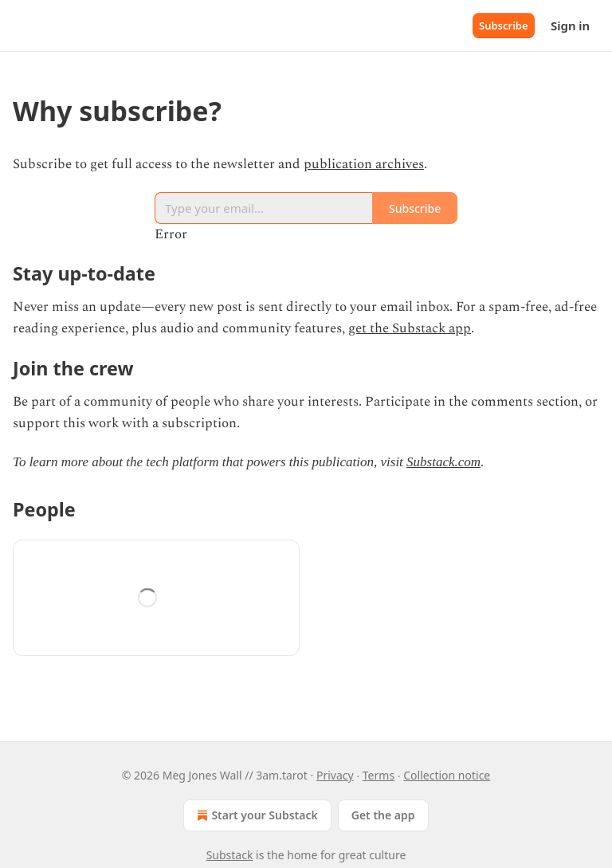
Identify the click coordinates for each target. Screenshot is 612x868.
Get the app (383, 815)
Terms (379, 775)
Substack (230, 855)
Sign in (570, 26)
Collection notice (447, 775)
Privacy (335, 775)
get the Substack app (410, 328)
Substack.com (443, 462)
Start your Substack (255, 815)
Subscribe (504, 26)
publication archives (364, 164)
